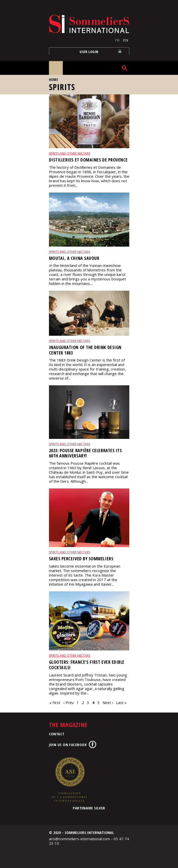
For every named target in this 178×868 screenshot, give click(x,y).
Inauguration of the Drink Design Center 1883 (85, 350)
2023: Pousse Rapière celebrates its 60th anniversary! (85, 453)
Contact (57, 734)
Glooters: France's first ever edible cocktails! (87, 665)
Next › (108, 703)
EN (126, 40)
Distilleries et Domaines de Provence (88, 160)
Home (54, 79)
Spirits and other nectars (70, 153)
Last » (121, 703)
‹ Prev (69, 703)
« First (55, 703)
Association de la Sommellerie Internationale (69, 779)
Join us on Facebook (68, 745)
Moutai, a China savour (74, 258)
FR (117, 40)
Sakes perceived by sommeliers (81, 559)
